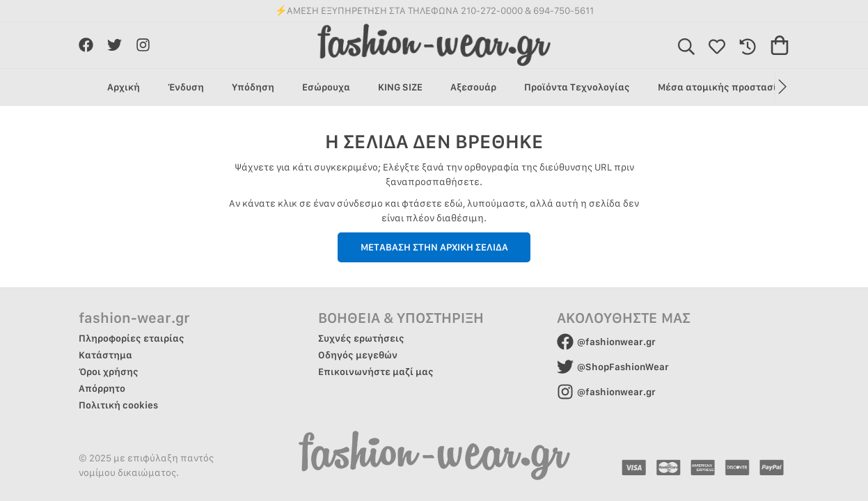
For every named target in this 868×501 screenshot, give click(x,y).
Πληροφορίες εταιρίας (132, 338)
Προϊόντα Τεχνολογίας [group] (577, 87)
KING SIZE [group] (400, 87)
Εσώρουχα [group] (326, 87)
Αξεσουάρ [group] (473, 87)
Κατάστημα (105, 355)
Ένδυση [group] (186, 87)
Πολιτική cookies (118, 405)
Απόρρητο (102, 388)
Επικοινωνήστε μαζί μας (376, 372)
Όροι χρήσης (109, 372)
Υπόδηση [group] (253, 87)
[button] (782, 87)
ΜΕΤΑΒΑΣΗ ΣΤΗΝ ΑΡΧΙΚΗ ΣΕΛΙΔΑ (434, 247)
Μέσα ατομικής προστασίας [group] (723, 87)
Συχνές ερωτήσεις (361, 338)
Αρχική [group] (124, 87)
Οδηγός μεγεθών (358, 355)
